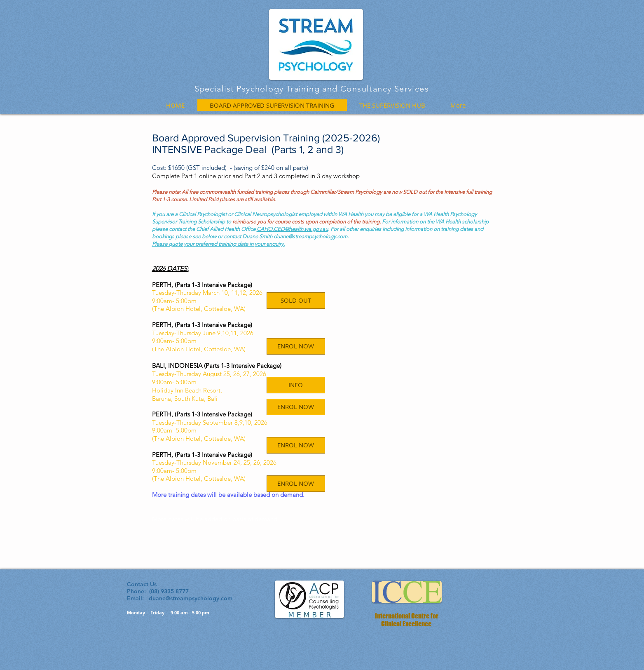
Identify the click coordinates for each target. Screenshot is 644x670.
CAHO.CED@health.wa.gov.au (292, 229)
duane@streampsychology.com (191, 598)
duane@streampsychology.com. (312, 236)
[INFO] (296, 385)
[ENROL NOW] (296, 407)
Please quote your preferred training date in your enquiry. (218, 244)
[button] (296, 301)
